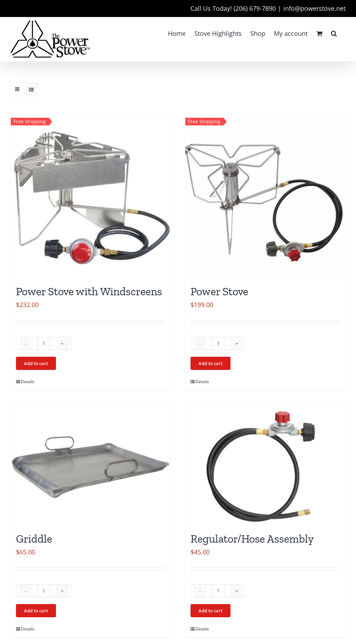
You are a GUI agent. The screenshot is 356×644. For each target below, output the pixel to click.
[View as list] (31, 89)
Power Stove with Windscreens (89, 291)
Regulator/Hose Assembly (252, 539)
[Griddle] (91, 465)
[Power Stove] (265, 198)
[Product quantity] (44, 344)
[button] (334, 33)
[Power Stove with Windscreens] (91, 198)
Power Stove (219, 291)
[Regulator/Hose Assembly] (265, 465)
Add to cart (36, 363)
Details (28, 382)
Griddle (34, 539)
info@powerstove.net (314, 8)
